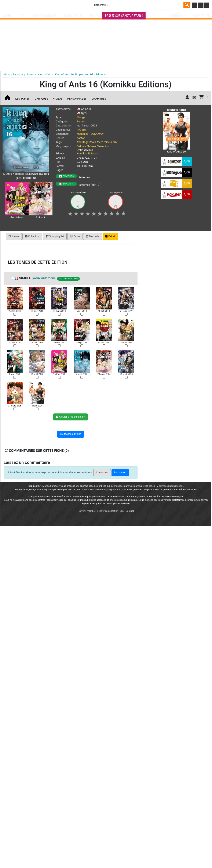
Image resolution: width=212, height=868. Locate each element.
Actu (23, 16)
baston (81, 138)
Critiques (41, 99)
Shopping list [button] (55, 236)
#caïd (92, 142)
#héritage (83, 142)
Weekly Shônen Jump (116, 10)
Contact (130, 511)
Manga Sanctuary (52, 486)
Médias (94, 16)
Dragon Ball (180, 10)
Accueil (8, 16)
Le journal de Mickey (162, 10)
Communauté (73, 16)
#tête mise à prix (107, 142)
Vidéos (58, 99)
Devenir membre (87, 511)
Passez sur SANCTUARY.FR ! (124, 16)
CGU (122, 511)
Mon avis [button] (93, 236)
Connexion (177, 16)
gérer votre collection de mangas (93, 490)
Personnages (77, 99)
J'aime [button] (14, 236)
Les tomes (22, 99)
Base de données (45, 16)
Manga (37, 6)
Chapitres (99, 99)
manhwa (128, 486)
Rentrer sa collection (107, 511)
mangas (118, 486)
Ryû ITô (81, 130)
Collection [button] (32, 236)
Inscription (200, 16)
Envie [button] (75, 236)
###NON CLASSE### (139, 10)
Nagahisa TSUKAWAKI (90, 134)
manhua (138, 486)
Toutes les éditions (71, 434)
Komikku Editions (87, 153)
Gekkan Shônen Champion (93, 146)
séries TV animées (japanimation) (166, 486)
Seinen (81, 121)
